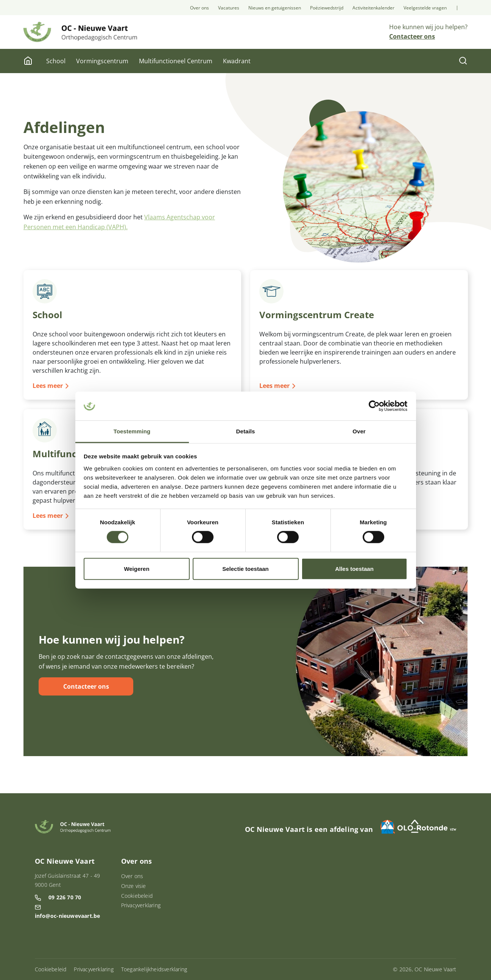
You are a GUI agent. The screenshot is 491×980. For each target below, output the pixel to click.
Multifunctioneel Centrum (176, 61)
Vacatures (229, 8)
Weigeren (136, 568)
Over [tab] (359, 431)
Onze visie (134, 886)
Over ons (200, 8)
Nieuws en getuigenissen (275, 8)
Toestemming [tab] (132, 431)
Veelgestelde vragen (425, 8)
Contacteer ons (86, 686)
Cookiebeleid (137, 896)
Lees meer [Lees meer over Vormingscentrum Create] (274, 386)
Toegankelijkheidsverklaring (154, 969)
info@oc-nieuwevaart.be (67, 916)
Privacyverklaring (141, 905)
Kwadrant (237, 61)
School (56, 61)
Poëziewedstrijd (327, 8)
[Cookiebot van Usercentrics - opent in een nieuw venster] (374, 406)
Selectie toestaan (245, 568)
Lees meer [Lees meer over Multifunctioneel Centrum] (48, 515)
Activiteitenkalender (373, 8)
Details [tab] (246, 431)
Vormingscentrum (102, 61)
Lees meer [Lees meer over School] (48, 386)
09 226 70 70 (65, 897)
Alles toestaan (354, 568)
